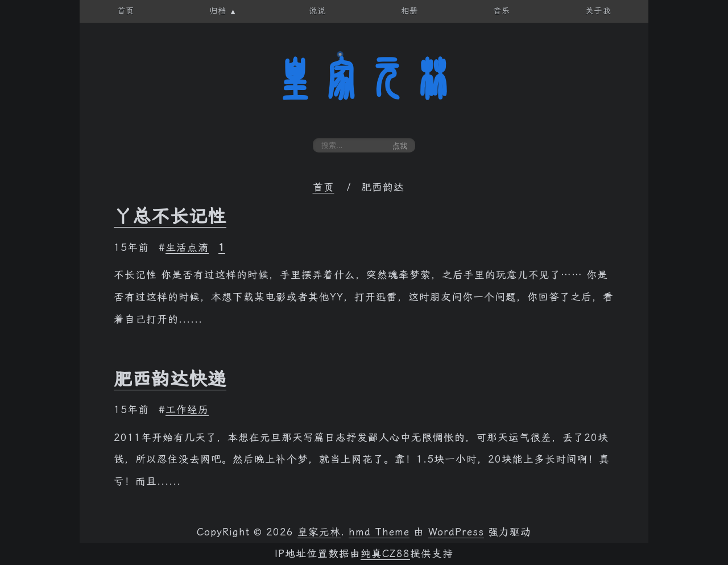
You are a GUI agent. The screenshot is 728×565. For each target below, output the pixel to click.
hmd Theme (379, 532)
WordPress (456, 532)
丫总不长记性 (170, 216)
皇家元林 (364, 79)
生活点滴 (187, 248)
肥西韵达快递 (170, 379)
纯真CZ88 (385, 554)
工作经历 (187, 410)
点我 (400, 146)
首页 (324, 187)
